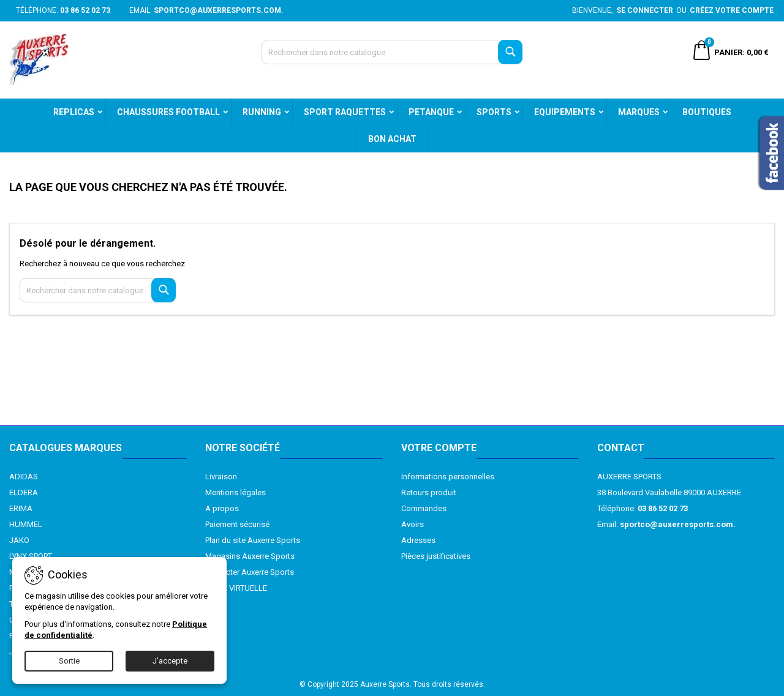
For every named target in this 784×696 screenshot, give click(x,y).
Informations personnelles (448, 477)
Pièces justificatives (436, 556)
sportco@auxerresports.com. (219, 10)
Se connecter (645, 10)
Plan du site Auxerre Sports (253, 540)
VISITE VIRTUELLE (236, 588)
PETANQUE (431, 112)
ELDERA (24, 492)
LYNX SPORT (31, 556)
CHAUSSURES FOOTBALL (168, 112)
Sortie (69, 661)
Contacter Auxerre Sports (250, 572)
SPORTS (494, 112)
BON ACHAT (392, 139)
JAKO (19, 540)
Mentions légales (236, 492)
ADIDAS (24, 477)
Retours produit (429, 492)
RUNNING (262, 112)
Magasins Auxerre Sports (250, 556)
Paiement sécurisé (237, 524)
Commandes (424, 508)
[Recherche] (392, 52)
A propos (222, 508)
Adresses (418, 540)
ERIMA (21, 508)
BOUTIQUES (707, 112)
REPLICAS (74, 112)
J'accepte (170, 661)
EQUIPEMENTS (565, 112)
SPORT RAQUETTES (345, 112)
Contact (621, 448)
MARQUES (639, 112)
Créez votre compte (732, 10)
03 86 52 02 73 (85, 10)
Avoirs (413, 524)
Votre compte (439, 448)
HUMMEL (26, 524)
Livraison (221, 477)
